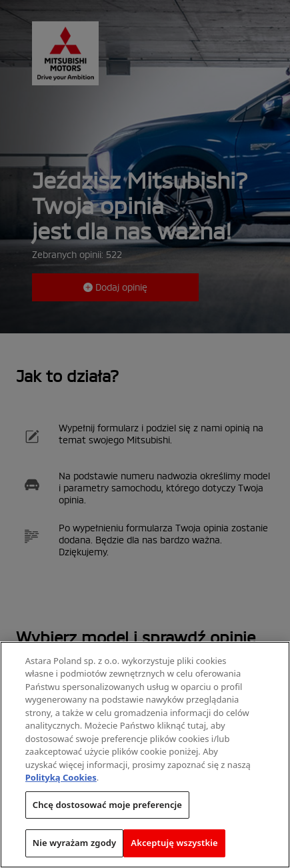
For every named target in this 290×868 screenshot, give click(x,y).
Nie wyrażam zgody (75, 843)
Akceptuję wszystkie (174, 843)
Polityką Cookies (61, 778)
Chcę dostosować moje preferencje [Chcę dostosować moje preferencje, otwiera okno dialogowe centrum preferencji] (107, 805)
